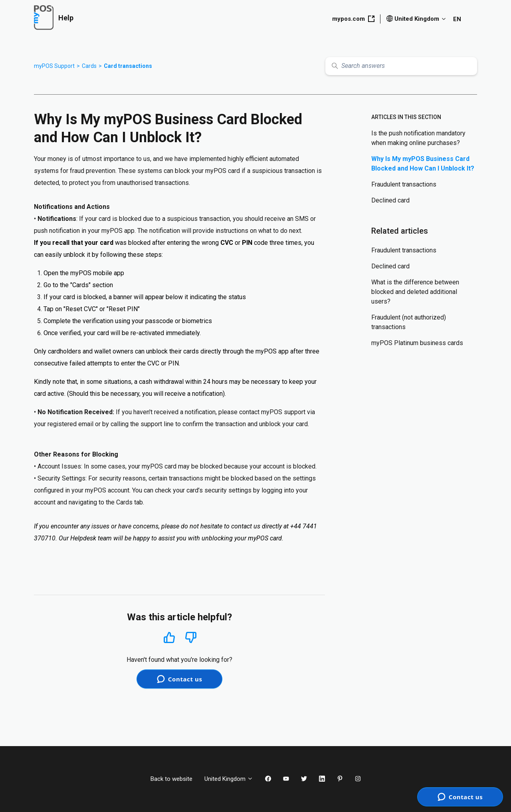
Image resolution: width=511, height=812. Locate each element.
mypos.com (353, 19)
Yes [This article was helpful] (169, 637)
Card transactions (128, 66)
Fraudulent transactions (404, 184)
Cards (89, 66)
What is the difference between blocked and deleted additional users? (415, 292)
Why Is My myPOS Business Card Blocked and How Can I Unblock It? (423, 164)
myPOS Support (54, 66)
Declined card (390, 200)
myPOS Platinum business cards (417, 343)
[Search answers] (401, 66)
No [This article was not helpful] (191, 638)
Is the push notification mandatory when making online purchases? (418, 138)
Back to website (171, 779)
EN (457, 19)
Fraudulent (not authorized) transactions (409, 322)
